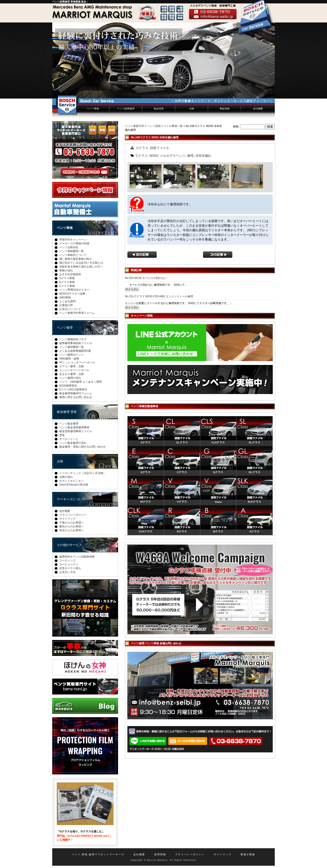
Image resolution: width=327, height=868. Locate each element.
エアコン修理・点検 (72, 366)
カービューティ (69, 564)
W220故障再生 (68, 386)
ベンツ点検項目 (69, 247)
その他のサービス (69, 545)
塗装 (62, 435)
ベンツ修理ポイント (72, 355)
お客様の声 (66, 305)
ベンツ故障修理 (126, 109)
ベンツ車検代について (73, 255)
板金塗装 (159, 109)
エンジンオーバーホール (74, 370)
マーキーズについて (71, 499)
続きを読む (132, 289)
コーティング (67, 560)
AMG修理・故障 (69, 359)
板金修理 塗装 (67, 412)
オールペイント (69, 439)
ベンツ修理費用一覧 (72, 347)
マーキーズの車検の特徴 (74, 243)
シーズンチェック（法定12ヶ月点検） (83, 473)
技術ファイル (160, 148)
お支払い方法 (67, 572)
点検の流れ (66, 477)
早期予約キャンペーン (73, 240)
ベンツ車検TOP (134, 126)
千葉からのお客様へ (72, 523)
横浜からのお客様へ (72, 526)
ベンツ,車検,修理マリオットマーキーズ (98, 854)
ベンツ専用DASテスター (74, 290)
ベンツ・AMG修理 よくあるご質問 (81, 382)
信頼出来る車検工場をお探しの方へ (81, 267)
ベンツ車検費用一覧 (72, 251)
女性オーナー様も (70, 568)
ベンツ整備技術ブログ (73, 339)
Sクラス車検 (67, 278)
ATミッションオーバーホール (77, 362)
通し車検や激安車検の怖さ (76, 259)
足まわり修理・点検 (72, 374)
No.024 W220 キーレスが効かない (146, 278)
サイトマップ (67, 519)
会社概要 (258, 109)
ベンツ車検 (93, 109)
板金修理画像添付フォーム (76, 393)
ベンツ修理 (65, 327)
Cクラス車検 (67, 286)
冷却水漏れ (203, 156)
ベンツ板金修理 (69, 424)
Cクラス (142, 148)
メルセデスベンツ (173, 156)
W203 (154, 156)
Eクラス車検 (67, 282)
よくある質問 (67, 301)
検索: (236, 126)
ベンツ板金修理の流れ (73, 443)
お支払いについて (70, 309)
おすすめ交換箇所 (70, 274)
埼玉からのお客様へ (72, 530)
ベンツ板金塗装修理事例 (74, 427)
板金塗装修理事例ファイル (76, 431)
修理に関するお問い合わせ (76, 397)
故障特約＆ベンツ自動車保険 (77, 557)
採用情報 (160, 854)
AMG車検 (65, 298)
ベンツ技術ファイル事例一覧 (165, 126)
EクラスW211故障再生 (73, 389)
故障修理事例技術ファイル (76, 343)
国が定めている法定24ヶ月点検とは (81, 263)
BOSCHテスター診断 (72, 294)
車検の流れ (66, 270)
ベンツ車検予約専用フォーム (77, 313)
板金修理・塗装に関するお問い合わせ (82, 447)
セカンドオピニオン (72, 481)
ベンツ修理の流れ (70, 378)
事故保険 (225, 109)
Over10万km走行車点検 (74, 485)
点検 (192, 109)
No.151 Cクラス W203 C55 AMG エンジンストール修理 (159, 296)
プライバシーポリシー (73, 515)
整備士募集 (248, 854)
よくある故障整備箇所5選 (75, 351)
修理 (190, 156)
